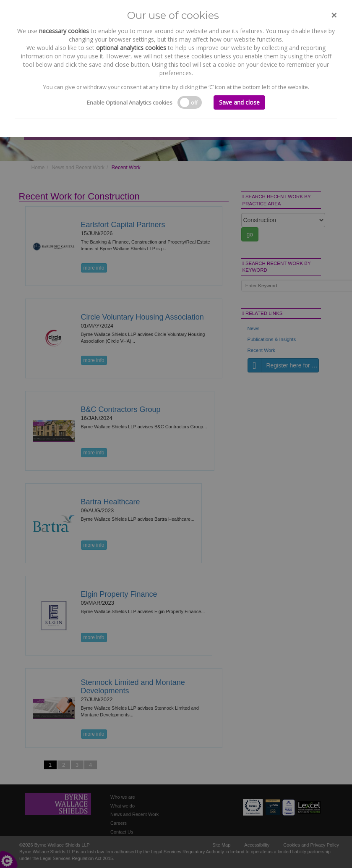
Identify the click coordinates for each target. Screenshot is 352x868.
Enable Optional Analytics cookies (130, 102)
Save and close (239, 102)
